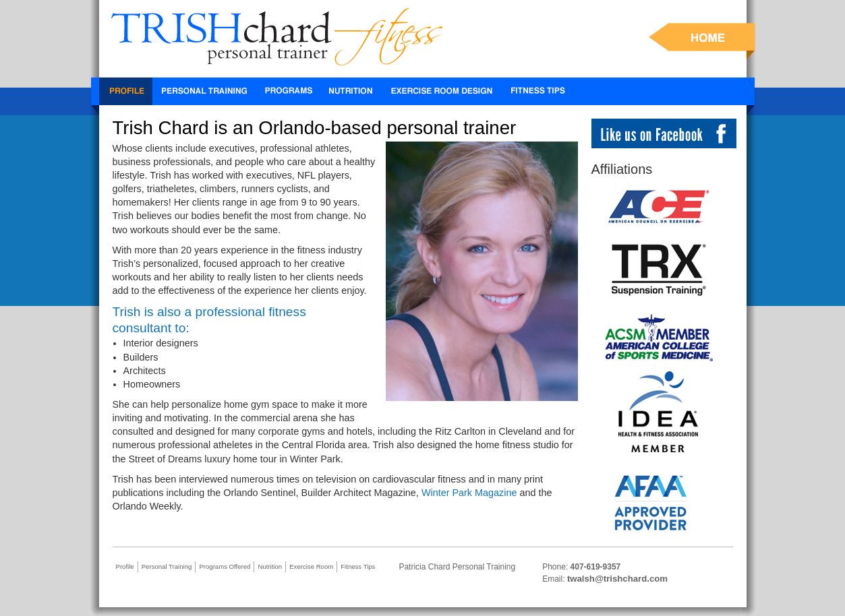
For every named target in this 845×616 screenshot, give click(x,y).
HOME (702, 41)
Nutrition (350, 91)
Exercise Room (442, 91)
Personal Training (205, 91)
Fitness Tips (538, 91)
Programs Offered (225, 566)
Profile (126, 91)
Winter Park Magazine (469, 493)
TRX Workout (288, 91)
